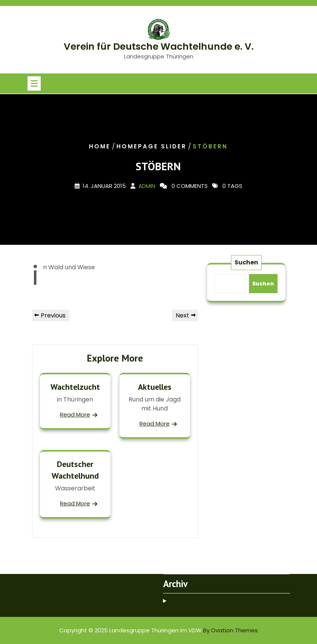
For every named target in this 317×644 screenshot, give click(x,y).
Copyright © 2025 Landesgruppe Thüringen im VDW (158, 630)
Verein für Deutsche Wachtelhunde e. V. (159, 47)
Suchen (246, 263)
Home (100, 146)
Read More (75, 414)
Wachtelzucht (75, 387)
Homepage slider (152, 146)
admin (147, 186)
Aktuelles (155, 387)
